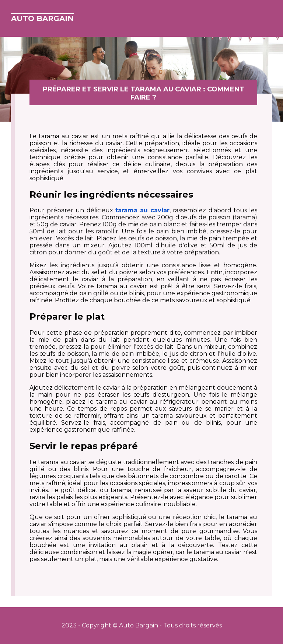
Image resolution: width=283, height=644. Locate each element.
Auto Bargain (42, 18)
